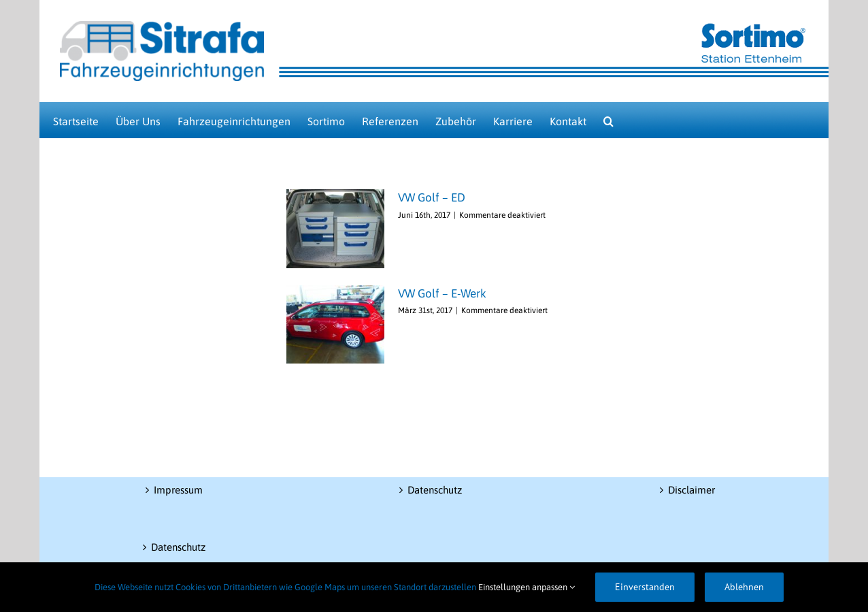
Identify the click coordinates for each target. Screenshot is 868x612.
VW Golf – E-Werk (442, 293)
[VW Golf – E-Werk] (335, 325)
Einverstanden (645, 587)
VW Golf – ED (432, 197)
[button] (608, 120)
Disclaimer (691, 490)
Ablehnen (744, 587)
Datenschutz (178, 547)
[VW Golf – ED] (335, 229)
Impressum (178, 490)
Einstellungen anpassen (527, 587)
